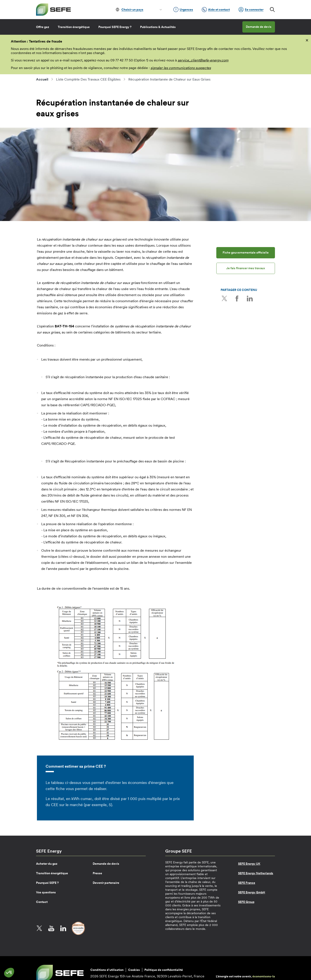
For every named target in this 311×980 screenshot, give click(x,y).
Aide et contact (216, 10)
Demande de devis (259, 27)
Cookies (134, 970)
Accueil (42, 79)
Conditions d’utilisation (107, 970)
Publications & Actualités (158, 27)
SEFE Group (246, 902)
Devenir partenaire (106, 883)
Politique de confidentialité (164, 970)
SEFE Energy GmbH (252, 892)
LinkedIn (248, 298)
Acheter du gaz (47, 864)
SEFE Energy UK (249, 864)
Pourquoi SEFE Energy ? (115, 27)
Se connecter (251, 10)
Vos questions (46, 892)
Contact (42, 902)
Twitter (224, 298)
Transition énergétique (74, 27)
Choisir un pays (132, 10)
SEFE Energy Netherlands (256, 873)
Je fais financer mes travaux (246, 268)
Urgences (183, 10)
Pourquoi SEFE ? (47, 883)
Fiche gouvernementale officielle (246, 252)
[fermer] (307, 40)
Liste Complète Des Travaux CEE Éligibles (88, 79)
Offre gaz (43, 27)
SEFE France (247, 883)
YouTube (51, 928)
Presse (97, 873)
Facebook (236, 298)
